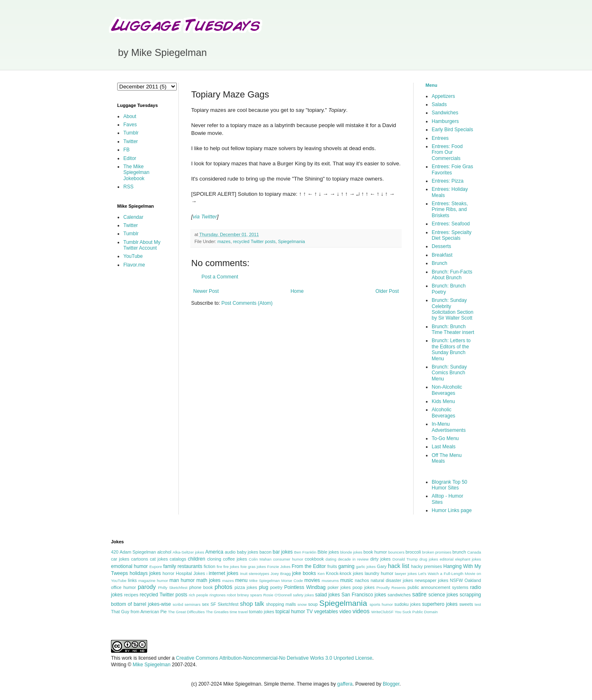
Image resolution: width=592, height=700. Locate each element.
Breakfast (442, 255)
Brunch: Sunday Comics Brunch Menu (449, 373)
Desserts (441, 246)
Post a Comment (220, 277)
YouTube (133, 256)
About (130, 116)
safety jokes (304, 595)
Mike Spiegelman (264, 581)
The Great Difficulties (186, 612)
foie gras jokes (253, 567)
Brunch (439, 263)
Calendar (133, 217)
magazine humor (153, 581)
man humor (182, 580)
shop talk (252, 604)
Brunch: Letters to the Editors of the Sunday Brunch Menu (451, 349)
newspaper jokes (432, 580)
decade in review (353, 559)
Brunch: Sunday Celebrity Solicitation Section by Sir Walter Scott (452, 309)
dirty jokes (380, 559)
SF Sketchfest (224, 604)
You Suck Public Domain (416, 612)
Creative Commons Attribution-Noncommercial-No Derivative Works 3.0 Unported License (274, 658)
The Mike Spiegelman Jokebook (136, 173)
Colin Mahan (260, 559)
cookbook (314, 559)
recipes (131, 595)
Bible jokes (328, 552)
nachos (362, 580)
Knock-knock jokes (345, 573)
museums (330, 581)
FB (126, 150)
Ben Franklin (305, 552)
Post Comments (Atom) (247, 303)
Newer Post (206, 291)
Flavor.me (134, 265)
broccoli (413, 552)
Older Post (387, 291)
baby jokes (247, 552)
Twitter (209, 217)
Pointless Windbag (305, 587)
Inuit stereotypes (255, 574)
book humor (375, 552)
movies (312, 580)
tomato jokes (262, 612)
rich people (198, 595)
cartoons (140, 559)
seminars (193, 604)
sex (205, 604)
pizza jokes (246, 587)
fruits (332, 566)
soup (313, 604)
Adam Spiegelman (138, 552)
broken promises (437, 552)
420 (115, 552)
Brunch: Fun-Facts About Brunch (452, 275)
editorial (446, 559)
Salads (439, 104)
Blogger (391, 684)
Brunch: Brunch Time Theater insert (453, 329)
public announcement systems (438, 587)
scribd (178, 604)
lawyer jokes (406, 574)
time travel (239, 612)
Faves (130, 125)
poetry (276, 587)
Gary (382, 566)
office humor (124, 587)
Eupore (156, 567)
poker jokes (339, 587)
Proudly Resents (391, 588)
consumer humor (288, 559)
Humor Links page (452, 510)
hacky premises (427, 566)
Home (297, 291)
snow (302, 604)
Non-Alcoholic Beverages (447, 390)
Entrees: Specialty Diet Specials (452, 235)
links (132, 580)
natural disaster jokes (392, 580)
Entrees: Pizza (447, 181)
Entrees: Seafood (451, 224)
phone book (201, 587)
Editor (130, 158)
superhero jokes (440, 604)
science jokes (443, 595)
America (214, 552)
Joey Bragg (281, 574)
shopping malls (281, 604)
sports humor (381, 604)
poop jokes (364, 587)
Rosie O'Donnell (277, 595)
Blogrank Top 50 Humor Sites (450, 485)
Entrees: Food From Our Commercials (447, 152)
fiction (209, 566)
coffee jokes (235, 559)
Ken (321, 574)
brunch (459, 552)
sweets (466, 604)
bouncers (396, 552)
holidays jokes (145, 573)
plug (264, 587)
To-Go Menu (445, 438)
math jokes (209, 580)
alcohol (164, 552)
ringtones (217, 595)
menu (241, 580)
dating (331, 559)
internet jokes (224, 573)
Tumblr (131, 133)
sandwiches (399, 595)
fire (219, 567)
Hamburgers (445, 121)
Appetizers (443, 96)
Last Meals (444, 447)
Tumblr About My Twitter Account (142, 245)
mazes (224, 241)
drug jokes (429, 559)
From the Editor (309, 566)
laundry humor (379, 573)
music (346, 580)
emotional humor (129, 566)
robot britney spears (244, 595)
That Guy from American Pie (139, 612)
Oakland (473, 580)
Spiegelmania (291, 241)
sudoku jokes (407, 604)
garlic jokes (366, 567)
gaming (346, 566)
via (196, 217)
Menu (431, 85)
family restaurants (183, 566)
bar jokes (283, 552)
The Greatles (217, 612)
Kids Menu (443, 401)
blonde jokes (351, 552)
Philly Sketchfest (173, 588)
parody (147, 587)
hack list (398, 566)
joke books (304, 573)
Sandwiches (445, 113)
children (197, 559)
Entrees (440, 138)
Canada (474, 552)
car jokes (120, 559)
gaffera (345, 684)
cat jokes (159, 559)
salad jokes (327, 595)
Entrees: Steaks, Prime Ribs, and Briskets (450, 210)
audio (230, 552)
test (478, 604)
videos (361, 611)
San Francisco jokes (364, 595)
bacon (265, 552)
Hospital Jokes (191, 573)
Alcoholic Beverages (443, 413)
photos (223, 587)
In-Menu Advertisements (449, 427)
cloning (214, 559)
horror (168, 573)
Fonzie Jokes (279, 567)
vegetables (326, 612)
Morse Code (292, 581)
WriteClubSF (382, 612)
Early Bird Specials (452, 130)
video (345, 612)
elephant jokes (468, 559)
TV (309, 612)
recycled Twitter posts (254, 241)
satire (419, 594)
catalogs (178, 559)
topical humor (290, 612)
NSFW (456, 580)
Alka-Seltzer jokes (188, 552)
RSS (128, 187)
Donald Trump (405, 559)
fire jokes (231, 567)
